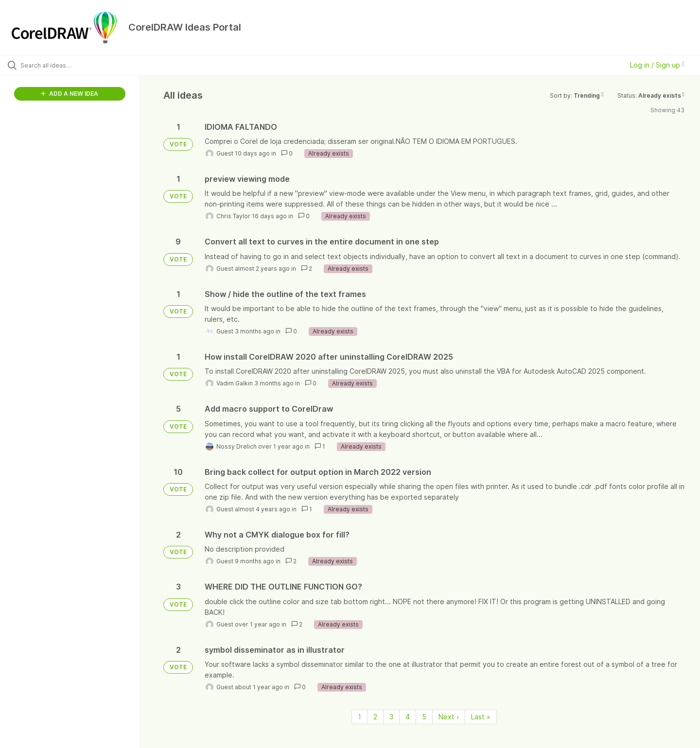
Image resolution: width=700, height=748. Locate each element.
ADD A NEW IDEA (70, 94)
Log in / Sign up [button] (657, 65)
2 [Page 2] (375, 717)
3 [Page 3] (391, 717)
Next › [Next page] (449, 717)
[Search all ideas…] (82, 65)
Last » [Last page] (481, 717)
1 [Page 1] (359, 717)
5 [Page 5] (424, 717)
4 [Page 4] (408, 717)
